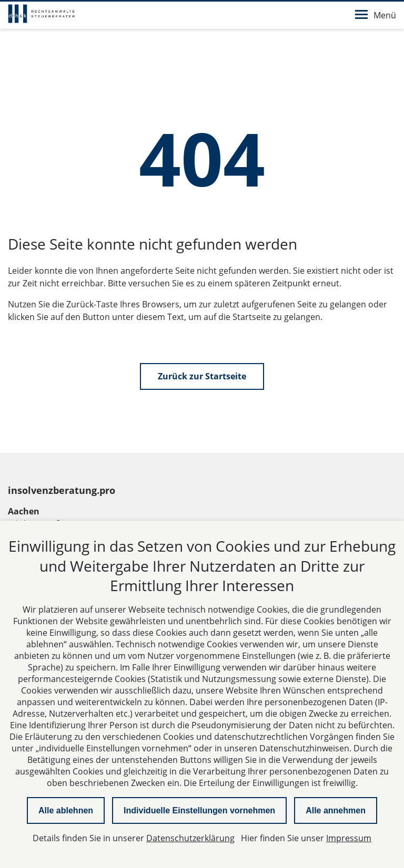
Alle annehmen (336, 810)
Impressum (349, 838)
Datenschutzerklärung (190, 838)
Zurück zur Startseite (202, 376)
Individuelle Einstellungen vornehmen (199, 810)
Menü (376, 15)
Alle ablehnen (66, 810)
